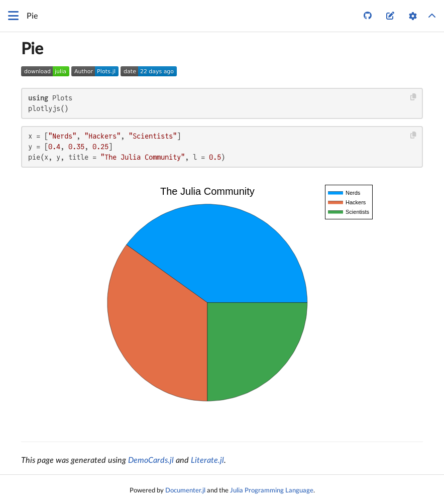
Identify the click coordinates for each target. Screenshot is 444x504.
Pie (32, 49)
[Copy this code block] (414, 97)
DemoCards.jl (151, 460)
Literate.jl (207, 460)
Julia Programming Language (272, 490)
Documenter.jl (185, 490)
